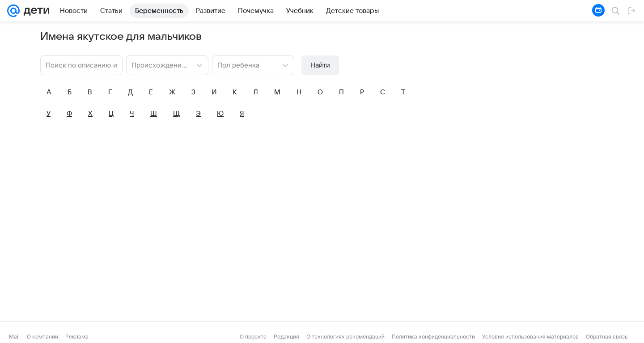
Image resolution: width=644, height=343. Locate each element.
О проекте (253, 337)
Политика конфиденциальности (433, 337)
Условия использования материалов (530, 337)
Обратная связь (607, 337)
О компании (42, 337)
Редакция (286, 337)
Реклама (77, 337)
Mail (14, 337)
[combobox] (158, 64)
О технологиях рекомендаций (345, 337)
